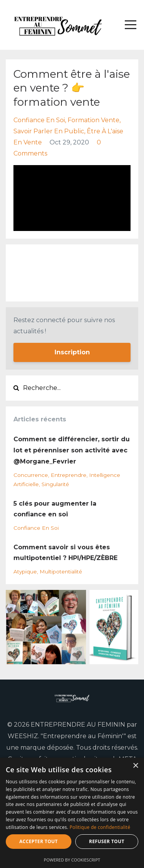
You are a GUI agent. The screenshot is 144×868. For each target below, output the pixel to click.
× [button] (135, 766)
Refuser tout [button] (107, 841)
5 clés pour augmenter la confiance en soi (55, 509)
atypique (25, 572)
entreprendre (69, 475)
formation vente (94, 120)
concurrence (31, 475)
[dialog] (72, 813)
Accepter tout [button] (38, 841)
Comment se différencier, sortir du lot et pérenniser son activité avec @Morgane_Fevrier (72, 450)
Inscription (72, 352)
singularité (55, 484)
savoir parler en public (49, 131)
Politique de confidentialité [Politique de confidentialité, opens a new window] (100, 827)
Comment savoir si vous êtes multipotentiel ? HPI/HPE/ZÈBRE (65, 553)
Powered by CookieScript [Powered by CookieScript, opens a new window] (72, 860)
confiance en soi (39, 120)
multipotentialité (61, 572)
